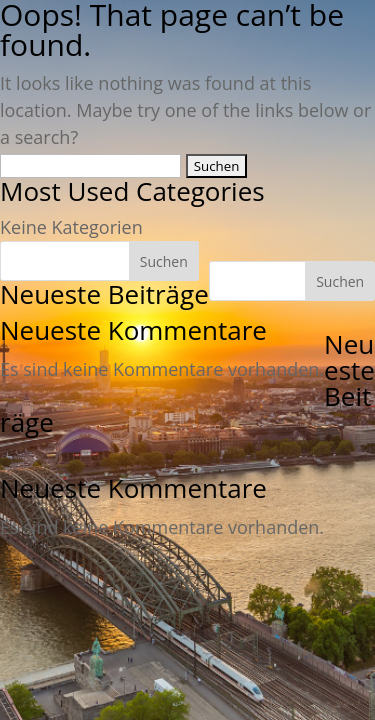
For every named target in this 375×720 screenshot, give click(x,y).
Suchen (340, 281)
